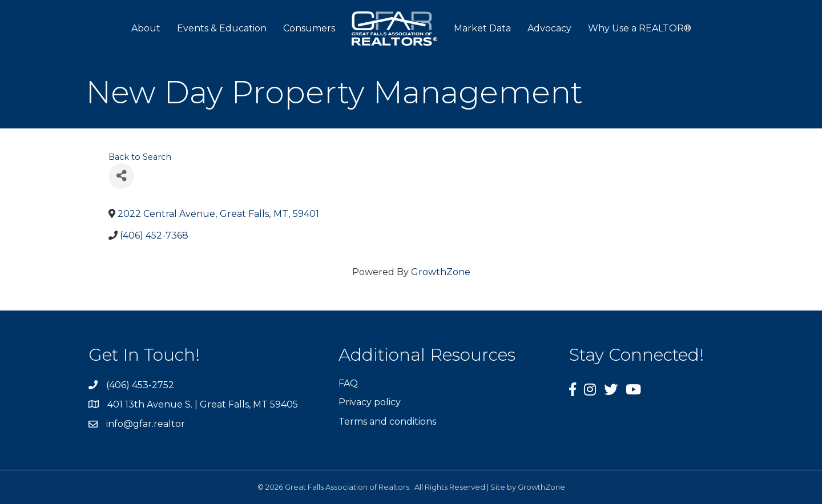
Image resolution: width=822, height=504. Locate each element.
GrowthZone (441, 272)
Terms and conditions (387, 422)
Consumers (309, 28)
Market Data (482, 28)
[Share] (121, 176)
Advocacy (549, 28)
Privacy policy (370, 402)
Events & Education (222, 28)
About (146, 28)
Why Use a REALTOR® (640, 28)
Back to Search (140, 157)
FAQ (348, 383)
